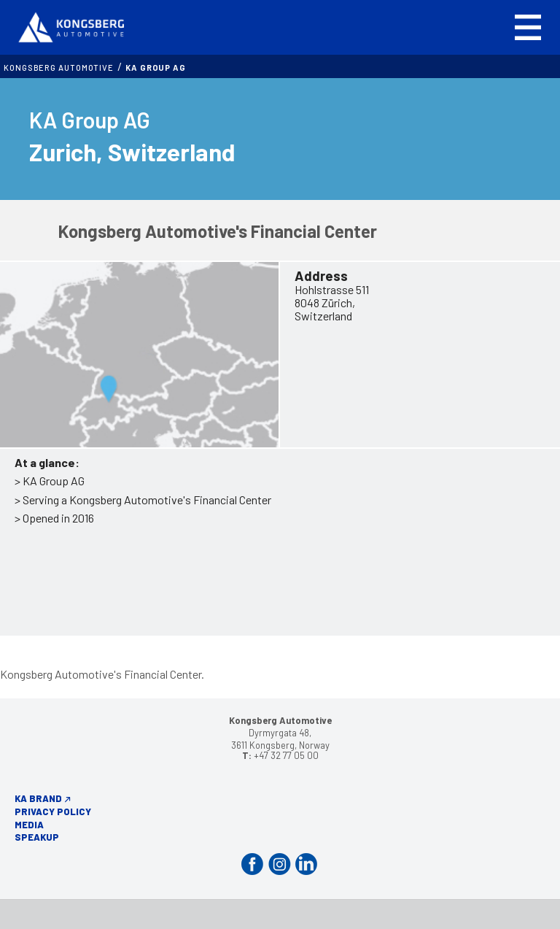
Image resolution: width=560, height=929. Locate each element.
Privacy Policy (53, 812)
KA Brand (38, 798)
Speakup (37, 837)
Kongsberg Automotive (59, 68)
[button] (528, 27)
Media (29, 825)
